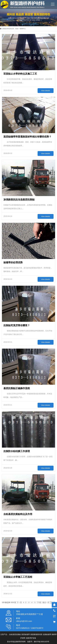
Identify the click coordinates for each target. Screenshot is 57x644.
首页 (17, 29)
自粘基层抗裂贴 (15, 634)
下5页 (39, 602)
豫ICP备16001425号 (42, 642)
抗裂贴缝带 (47, 634)
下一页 (19, 602)
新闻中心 (23, 29)
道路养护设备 (31, 638)
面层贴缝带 (26, 634)
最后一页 (46, 602)
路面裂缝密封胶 (36, 634)
